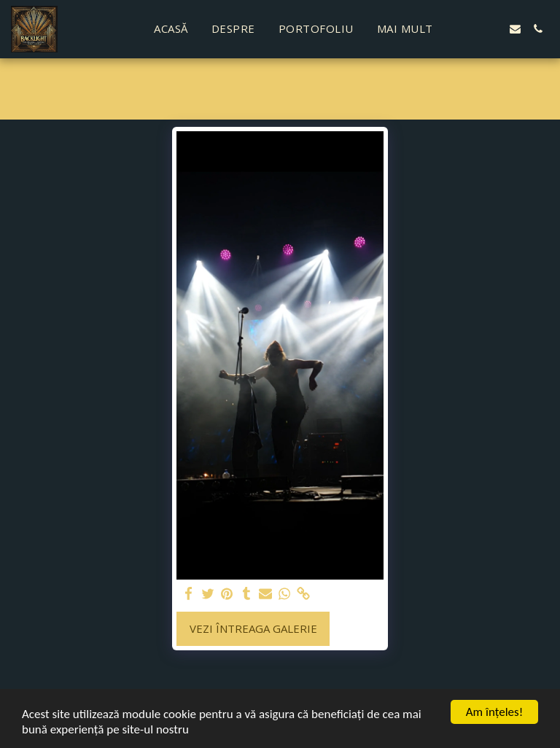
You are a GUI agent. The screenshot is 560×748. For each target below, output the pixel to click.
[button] (470, 29)
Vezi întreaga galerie (253, 628)
